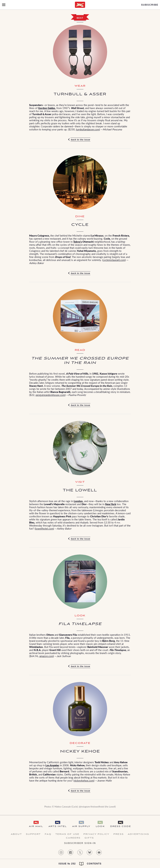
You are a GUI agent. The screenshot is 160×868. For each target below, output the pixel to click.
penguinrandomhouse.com (50, 395)
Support (33, 834)
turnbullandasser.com (88, 129)
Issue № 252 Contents (80, 864)
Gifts (89, 838)
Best (80, 18)
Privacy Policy (96, 834)
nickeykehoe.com (84, 780)
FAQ (48, 834)
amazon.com (46, 656)
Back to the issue (81, 140)
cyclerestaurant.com (114, 260)
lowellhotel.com (44, 528)
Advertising (138, 834)
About (16, 834)
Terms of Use (67, 834)
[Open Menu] (4, 5)
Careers (73, 838)
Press (119, 834)
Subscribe (150, 5)
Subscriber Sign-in (80, 843)
